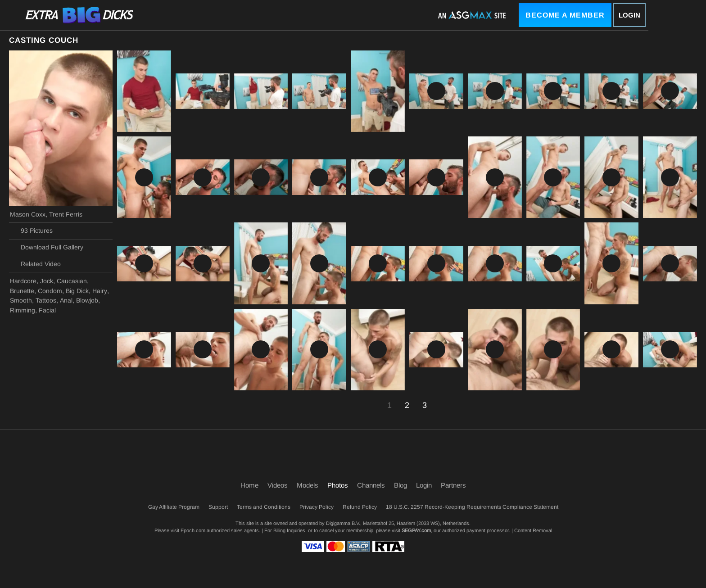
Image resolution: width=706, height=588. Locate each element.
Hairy (100, 291)
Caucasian (72, 281)
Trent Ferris (66, 214)
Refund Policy (360, 507)
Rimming (23, 310)
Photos (338, 485)
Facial (47, 310)
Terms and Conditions (264, 507)
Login (629, 15)
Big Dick (77, 291)
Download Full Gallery (47, 248)
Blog (401, 485)
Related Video (35, 264)
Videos (278, 485)
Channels (371, 485)
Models (308, 485)
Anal (66, 300)
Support (218, 507)
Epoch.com (193, 530)
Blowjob (87, 300)
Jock (47, 281)
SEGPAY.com (416, 530)
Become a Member (565, 15)
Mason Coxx (28, 214)
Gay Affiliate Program (174, 507)
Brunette (22, 291)
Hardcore (23, 281)
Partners (453, 485)
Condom (50, 291)
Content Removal (533, 530)
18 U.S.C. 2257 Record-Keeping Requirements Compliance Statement (472, 507)
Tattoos (46, 300)
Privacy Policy (317, 507)
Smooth (21, 300)
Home (249, 485)
